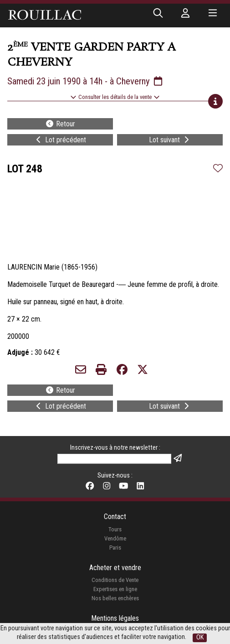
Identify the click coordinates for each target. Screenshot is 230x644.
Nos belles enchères (115, 598)
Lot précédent (60, 140)
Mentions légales (115, 618)
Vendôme (115, 538)
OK (200, 637)
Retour (60, 124)
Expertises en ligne (115, 589)
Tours (115, 529)
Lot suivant (170, 140)
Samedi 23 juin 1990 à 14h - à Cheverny (86, 81)
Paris (115, 548)
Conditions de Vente (115, 580)
